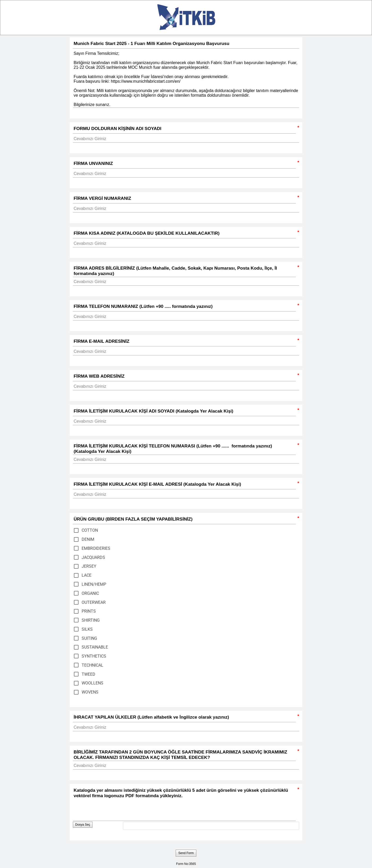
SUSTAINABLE (95, 647)
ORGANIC (90, 593)
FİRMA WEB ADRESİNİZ (184, 377)
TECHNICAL (92, 665)
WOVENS (90, 692)
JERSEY (89, 566)
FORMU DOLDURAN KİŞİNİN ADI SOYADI (184, 129)
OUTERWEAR (94, 602)
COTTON (90, 530)
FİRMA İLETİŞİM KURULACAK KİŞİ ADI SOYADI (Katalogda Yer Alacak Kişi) (184, 412)
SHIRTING (91, 620)
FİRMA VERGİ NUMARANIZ (184, 199)
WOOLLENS (92, 683)
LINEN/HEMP (94, 584)
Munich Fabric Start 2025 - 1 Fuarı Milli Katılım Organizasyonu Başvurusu (186, 44)
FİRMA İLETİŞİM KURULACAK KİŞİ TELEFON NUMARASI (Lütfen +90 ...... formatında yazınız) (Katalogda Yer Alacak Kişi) (184, 448)
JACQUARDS (93, 557)
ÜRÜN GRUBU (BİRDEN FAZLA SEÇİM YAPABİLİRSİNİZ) (184, 520)
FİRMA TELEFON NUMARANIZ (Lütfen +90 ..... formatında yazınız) (184, 307)
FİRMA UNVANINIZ (184, 164)
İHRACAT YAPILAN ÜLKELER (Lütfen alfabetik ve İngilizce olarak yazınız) (184, 718)
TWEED (88, 674)
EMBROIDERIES (96, 548)
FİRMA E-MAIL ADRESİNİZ (184, 342)
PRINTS (89, 611)
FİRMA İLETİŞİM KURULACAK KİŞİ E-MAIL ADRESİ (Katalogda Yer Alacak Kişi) (184, 485)
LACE (87, 575)
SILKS (87, 629)
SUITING (89, 638)
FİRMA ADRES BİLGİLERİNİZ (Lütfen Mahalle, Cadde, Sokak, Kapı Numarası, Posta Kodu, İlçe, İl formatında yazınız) (184, 271)
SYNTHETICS (94, 656)
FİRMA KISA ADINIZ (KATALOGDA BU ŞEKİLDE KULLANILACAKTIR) (184, 234)
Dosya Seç (83, 825)
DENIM (88, 539)
